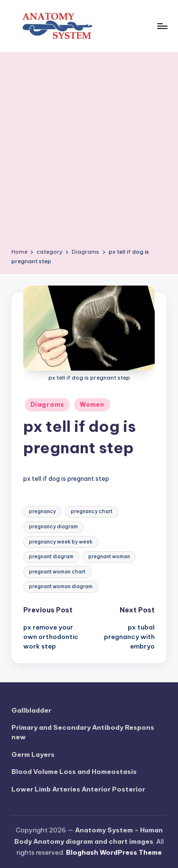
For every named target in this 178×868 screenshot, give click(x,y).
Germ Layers (33, 754)
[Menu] (162, 26)
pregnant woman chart (57, 572)
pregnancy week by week (61, 542)
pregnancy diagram (53, 527)
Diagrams (47, 405)
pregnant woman (109, 557)
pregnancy (42, 511)
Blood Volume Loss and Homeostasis (74, 772)
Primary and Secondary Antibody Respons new (83, 732)
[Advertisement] (89, 154)
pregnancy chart (92, 511)
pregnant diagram (51, 557)
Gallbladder (31, 710)
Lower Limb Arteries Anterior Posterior (78, 789)
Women (92, 405)
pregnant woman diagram (61, 587)
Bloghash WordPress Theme (114, 852)
